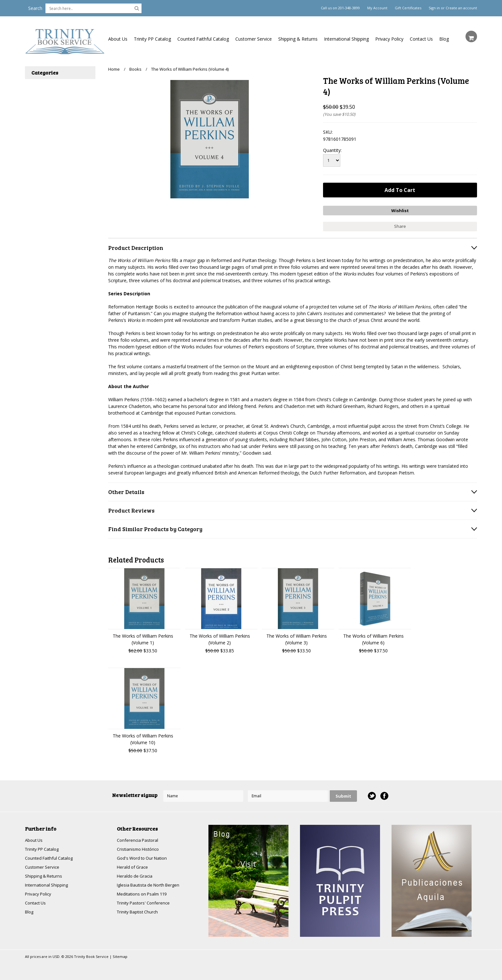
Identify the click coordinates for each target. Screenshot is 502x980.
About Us (118, 39)
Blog (444, 39)
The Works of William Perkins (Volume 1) (143, 638)
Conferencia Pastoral (139, 839)
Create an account (461, 8)
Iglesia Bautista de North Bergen (151, 885)
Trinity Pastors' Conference (145, 904)
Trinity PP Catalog (152, 39)
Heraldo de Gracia (135, 876)
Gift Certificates (408, 8)
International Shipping (346, 39)
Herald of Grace (133, 867)
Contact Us (421, 39)
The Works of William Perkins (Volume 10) (143, 737)
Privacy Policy (389, 39)
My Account (377, 8)
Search (35, 8)
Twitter (372, 795)
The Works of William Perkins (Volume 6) (373, 638)
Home (114, 69)
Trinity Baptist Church (139, 913)
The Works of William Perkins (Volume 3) (297, 638)
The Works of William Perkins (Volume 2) (220, 638)
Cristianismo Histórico (140, 848)
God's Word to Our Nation (144, 857)
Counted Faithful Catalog (203, 39)
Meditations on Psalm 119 (144, 894)
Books (135, 69)
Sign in (434, 8)
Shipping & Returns (298, 39)
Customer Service (254, 39)
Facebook (384, 795)
